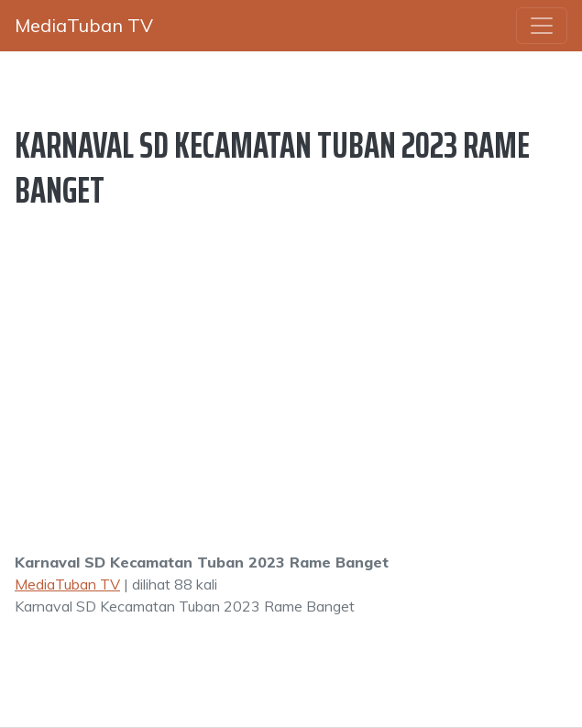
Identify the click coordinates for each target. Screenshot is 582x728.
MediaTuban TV (67, 584)
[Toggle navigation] (542, 26)
